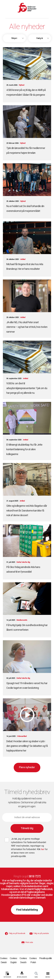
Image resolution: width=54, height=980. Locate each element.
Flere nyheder (27, 767)
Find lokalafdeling (27, 910)
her (43, 849)
